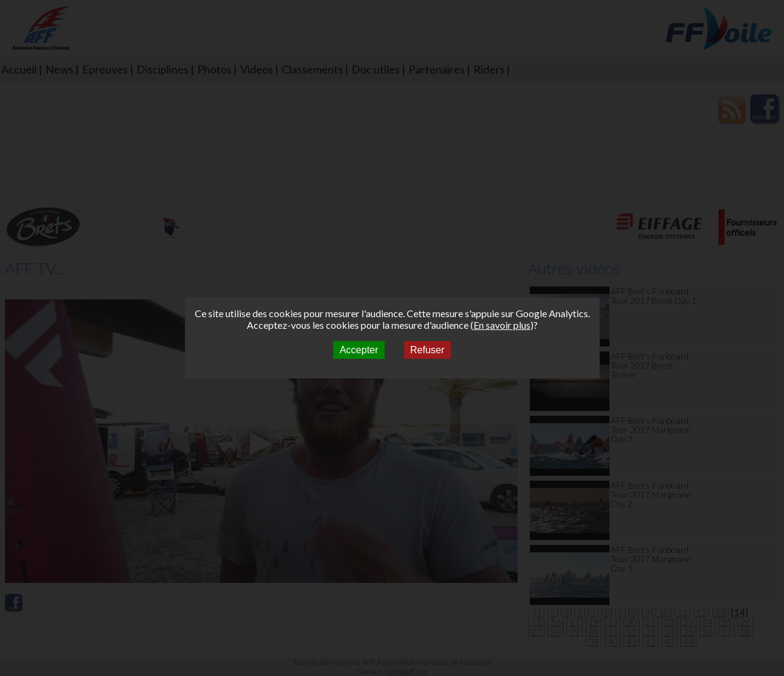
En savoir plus (502, 325)
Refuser (428, 350)
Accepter (359, 350)
